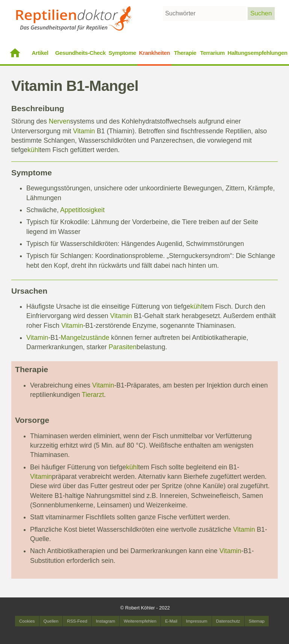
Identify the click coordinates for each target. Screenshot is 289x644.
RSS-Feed (77, 621)
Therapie (185, 53)
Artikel (40, 53)
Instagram (105, 621)
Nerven (60, 121)
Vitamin (84, 131)
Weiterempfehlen (140, 621)
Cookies (27, 621)
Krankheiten (155, 53)
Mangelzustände (85, 338)
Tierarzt (93, 395)
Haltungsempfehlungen (258, 53)
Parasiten (123, 347)
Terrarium (213, 53)
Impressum (197, 621)
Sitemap (257, 621)
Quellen (51, 621)
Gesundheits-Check (81, 53)
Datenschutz (228, 621)
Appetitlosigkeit (82, 210)
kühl (33, 150)
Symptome (123, 53)
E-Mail (171, 621)
